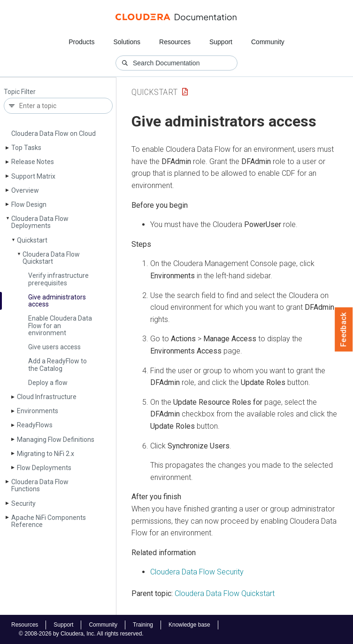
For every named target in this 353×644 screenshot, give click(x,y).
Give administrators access (57, 301)
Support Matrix (33, 176)
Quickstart (32, 240)
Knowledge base (189, 625)
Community (268, 42)
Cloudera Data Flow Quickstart (51, 258)
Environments (38, 411)
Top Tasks (26, 148)
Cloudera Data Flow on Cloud (54, 134)
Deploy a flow (48, 383)
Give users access (54, 347)
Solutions (127, 42)
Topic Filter (20, 92)
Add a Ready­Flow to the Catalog (58, 365)
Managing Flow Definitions (56, 440)
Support (221, 42)
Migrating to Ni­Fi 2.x (46, 454)
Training (143, 625)
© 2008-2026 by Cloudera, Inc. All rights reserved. (81, 634)
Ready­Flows (35, 425)
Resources (175, 42)
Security (23, 503)
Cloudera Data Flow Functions (40, 485)
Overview (25, 190)
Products (81, 42)
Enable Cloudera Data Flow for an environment (60, 326)
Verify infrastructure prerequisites (58, 279)
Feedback (344, 330)
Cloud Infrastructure (47, 397)
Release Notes (33, 162)
